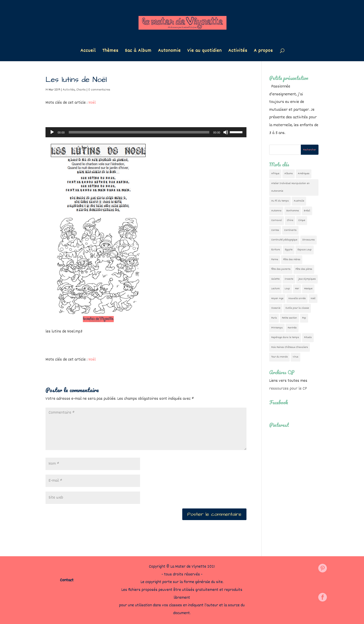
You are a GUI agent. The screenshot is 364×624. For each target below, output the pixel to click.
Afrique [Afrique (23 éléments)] (275, 174)
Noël (92, 103)
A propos (263, 52)
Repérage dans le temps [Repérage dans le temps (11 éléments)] (285, 337)
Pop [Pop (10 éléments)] (304, 318)
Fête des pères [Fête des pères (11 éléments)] (304, 269)
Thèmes (110, 52)
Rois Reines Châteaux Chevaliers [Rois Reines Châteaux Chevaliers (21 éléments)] (290, 347)
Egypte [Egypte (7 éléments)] (289, 250)
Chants (81, 90)
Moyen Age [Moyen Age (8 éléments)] (277, 298)
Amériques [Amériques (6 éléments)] (304, 174)
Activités (238, 52)
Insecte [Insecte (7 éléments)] (289, 279)
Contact (67, 580)
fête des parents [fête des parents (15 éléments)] (281, 269)
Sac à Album (138, 52)
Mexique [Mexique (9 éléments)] (308, 289)
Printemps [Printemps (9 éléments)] (277, 328)
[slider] (139, 132)
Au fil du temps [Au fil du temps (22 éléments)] (280, 201)
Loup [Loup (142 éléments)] (287, 289)
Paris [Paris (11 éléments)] (274, 318)
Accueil (88, 52)
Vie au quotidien (204, 52)
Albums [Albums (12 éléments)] (289, 174)
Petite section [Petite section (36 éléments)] (289, 318)
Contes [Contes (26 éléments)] (275, 230)
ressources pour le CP (288, 389)
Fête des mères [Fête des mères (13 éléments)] (292, 260)
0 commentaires (99, 90)
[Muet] (226, 132)
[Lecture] (52, 132)
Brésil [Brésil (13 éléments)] (307, 211)
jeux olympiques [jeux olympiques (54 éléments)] (307, 279)
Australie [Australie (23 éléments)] (299, 201)
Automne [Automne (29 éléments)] (276, 211)
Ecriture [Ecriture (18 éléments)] (276, 250)
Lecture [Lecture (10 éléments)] (275, 289)
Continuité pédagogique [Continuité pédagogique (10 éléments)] (284, 240)
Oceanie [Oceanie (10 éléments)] (276, 308)
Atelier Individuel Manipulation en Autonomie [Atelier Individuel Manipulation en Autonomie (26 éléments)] (290, 187)
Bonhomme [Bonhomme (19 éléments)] (293, 211)
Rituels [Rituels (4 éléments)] (308, 337)
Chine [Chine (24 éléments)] (290, 220)
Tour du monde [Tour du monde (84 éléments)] (279, 357)
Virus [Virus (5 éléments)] (295, 357)
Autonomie (169, 52)
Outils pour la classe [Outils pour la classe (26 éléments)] (297, 308)
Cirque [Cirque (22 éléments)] (302, 220)
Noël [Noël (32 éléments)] (313, 298)
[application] (146, 132)
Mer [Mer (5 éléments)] (297, 289)
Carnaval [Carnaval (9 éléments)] (277, 220)
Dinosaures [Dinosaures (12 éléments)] (309, 240)
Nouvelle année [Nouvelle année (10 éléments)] (297, 298)
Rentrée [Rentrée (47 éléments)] (292, 328)
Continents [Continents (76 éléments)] (290, 230)
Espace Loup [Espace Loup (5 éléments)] (305, 250)
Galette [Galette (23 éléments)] (275, 279)
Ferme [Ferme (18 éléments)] (275, 260)
